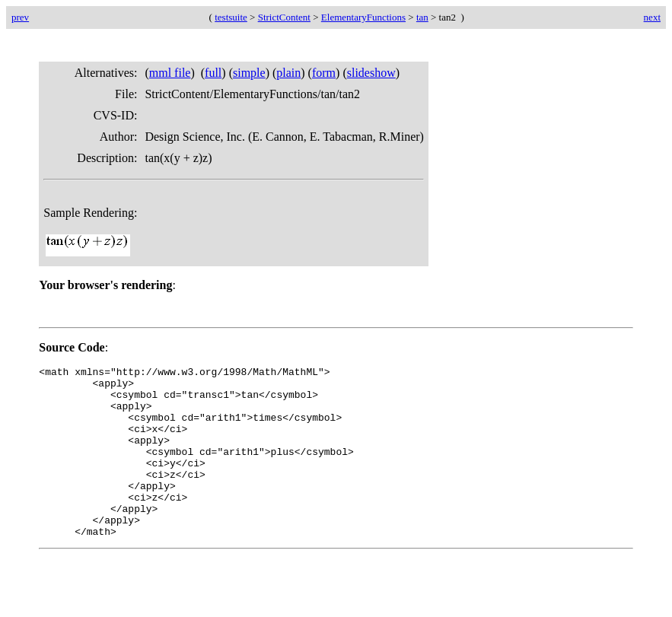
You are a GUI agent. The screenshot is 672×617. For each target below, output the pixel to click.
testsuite (231, 17)
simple (249, 73)
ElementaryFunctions (363, 17)
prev (20, 17)
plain (288, 73)
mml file (170, 73)
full (213, 73)
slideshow (371, 73)
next (652, 17)
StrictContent (284, 17)
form (324, 73)
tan (422, 17)
